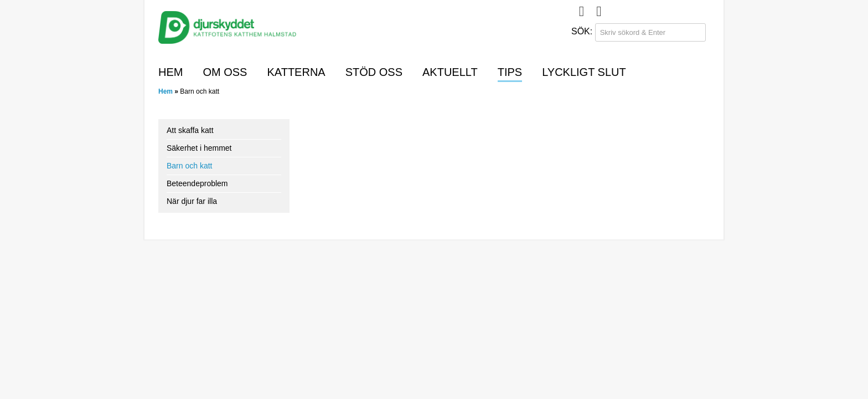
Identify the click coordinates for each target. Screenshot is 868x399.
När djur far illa (192, 201)
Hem (170, 72)
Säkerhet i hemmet (199, 148)
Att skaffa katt (190, 130)
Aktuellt (450, 72)
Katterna (296, 72)
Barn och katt (190, 166)
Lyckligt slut (584, 72)
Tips (510, 72)
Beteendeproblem (197, 183)
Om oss (225, 72)
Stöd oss (374, 72)
